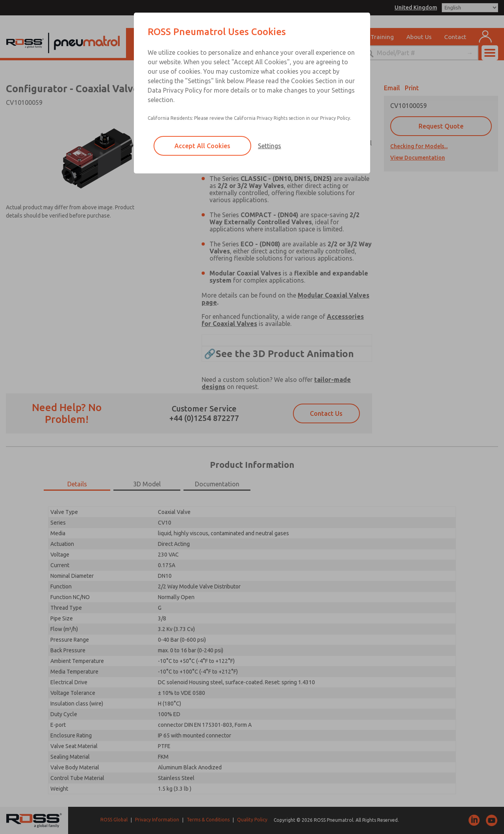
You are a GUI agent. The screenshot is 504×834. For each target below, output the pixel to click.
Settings (270, 146)
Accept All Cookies (202, 146)
